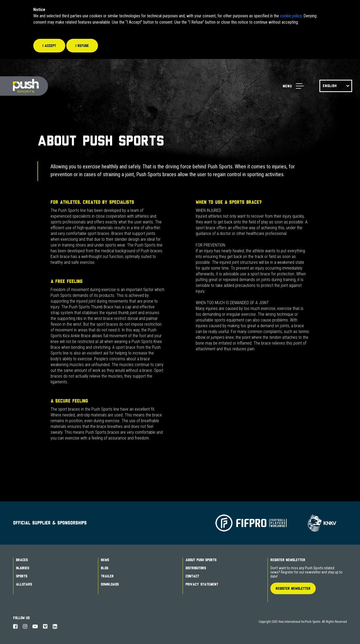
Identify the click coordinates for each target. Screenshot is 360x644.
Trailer (107, 576)
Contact (192, 576)
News (105, 560)
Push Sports (24, 86)
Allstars (24, 584)
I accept (49, 46)
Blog (105, 568)
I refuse (82, 46)
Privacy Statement (202, 584)
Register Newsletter (288, 560)
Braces (22, 560)
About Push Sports (201, 560)
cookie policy (291, 16)
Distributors (196, 568)
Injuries (23, 568)
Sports (22, 576)
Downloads (110, 584)
